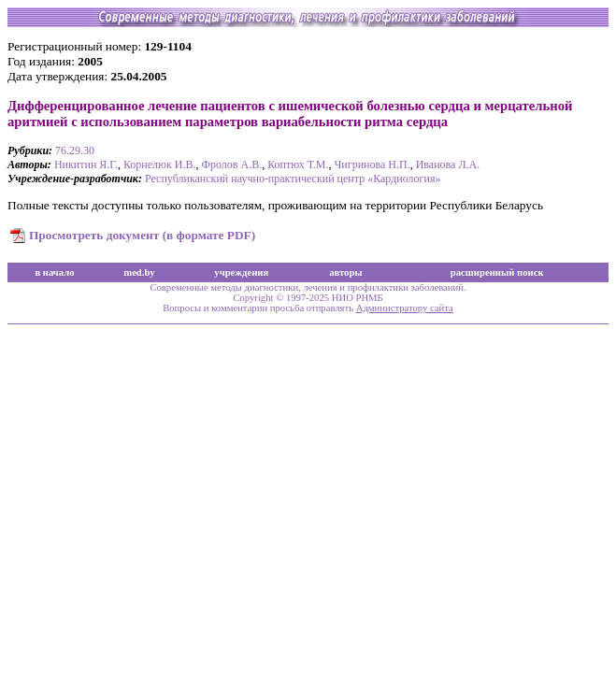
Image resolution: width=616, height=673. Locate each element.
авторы (346, 272)
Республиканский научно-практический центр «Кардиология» (293, 179)
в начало (54, 272)
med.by (139, 272)
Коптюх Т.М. (298, 165)
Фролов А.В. (232, 165)
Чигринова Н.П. (372, 165)
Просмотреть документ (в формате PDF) (142, 235)
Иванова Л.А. (448, 165)
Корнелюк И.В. (160, 165)
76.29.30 (75, 150)
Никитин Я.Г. (86, 165)
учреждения (241, 272)
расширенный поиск (497, 272)
